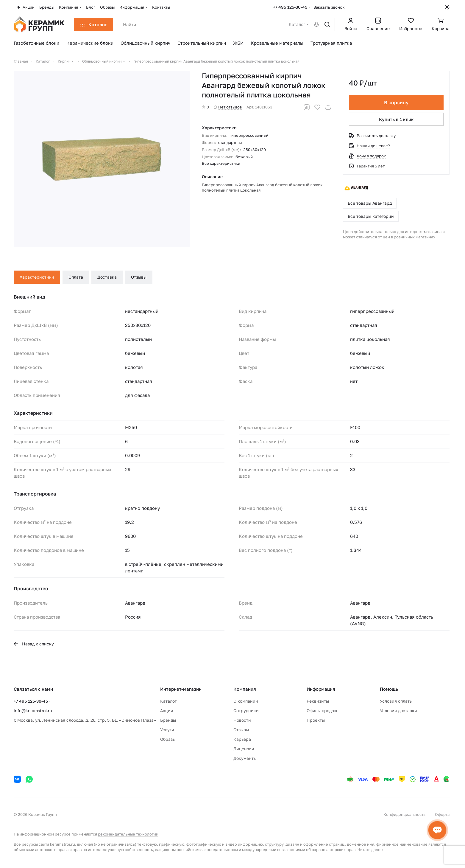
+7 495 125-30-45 (290, 7)
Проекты (316, 720)
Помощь (389, 689)
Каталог (168, 701)
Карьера (242, 739)
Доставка (107, 277)
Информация (321, 689)
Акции (167, 711)
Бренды (168, 720)
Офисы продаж (322, 711)
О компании (246, 701)
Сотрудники (246, 711)
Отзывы (139, 277)
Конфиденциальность (404, 814)
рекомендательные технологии (128, 834)
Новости (242, 720)
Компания (245, 689)
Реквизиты (318, 701)
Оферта (442, 814)
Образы (168, 739)
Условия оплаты (396, 701)
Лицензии (244, 749)
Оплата (76, 277)
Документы (245, 758)
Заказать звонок (329, 7)
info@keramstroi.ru (33, 711)
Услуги (167, 730)
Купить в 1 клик (396, 119)
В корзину (396, 103)
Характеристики (37, 277)
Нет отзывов (228, 107)
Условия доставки (398, 711)
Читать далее (370, 850)
